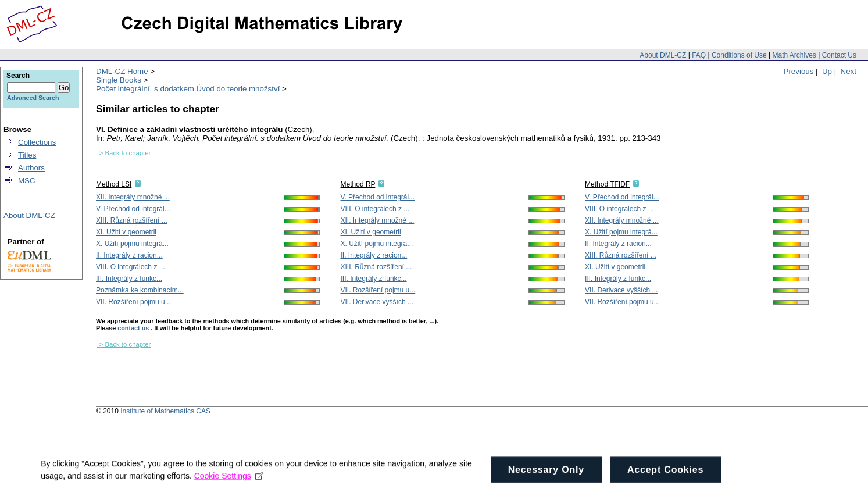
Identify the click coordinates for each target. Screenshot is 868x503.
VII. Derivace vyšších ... (377, 302)
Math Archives (794, 55)
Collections (37, 142)
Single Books (119, 80)
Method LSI (114, 184)
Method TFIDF (607, 184)
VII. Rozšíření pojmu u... (133, 302)
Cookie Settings (229, 488)
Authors (31, 168)
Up (827, 71)
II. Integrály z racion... (129, 255)
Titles (27, 155)
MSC (27, 181)
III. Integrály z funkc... (129, 279)
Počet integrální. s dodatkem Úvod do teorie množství (188, 89)
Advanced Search (33, 98)
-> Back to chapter (124, 153)
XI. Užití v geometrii (126, 232)
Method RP (358, 184)
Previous (799, 71)
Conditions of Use (739, 55)
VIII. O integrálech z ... (131, 267)
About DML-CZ (663, 55)
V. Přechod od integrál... (133, 209)
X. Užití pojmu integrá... (132, 244)
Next (849, 71)
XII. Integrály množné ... (133, 197)
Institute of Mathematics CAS (165, 411)
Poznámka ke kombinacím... (140, 290)
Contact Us (839, 55)
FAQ (699, 55)
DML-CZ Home (122, 71)
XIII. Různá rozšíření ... (132, 220)
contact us (134, 328)
